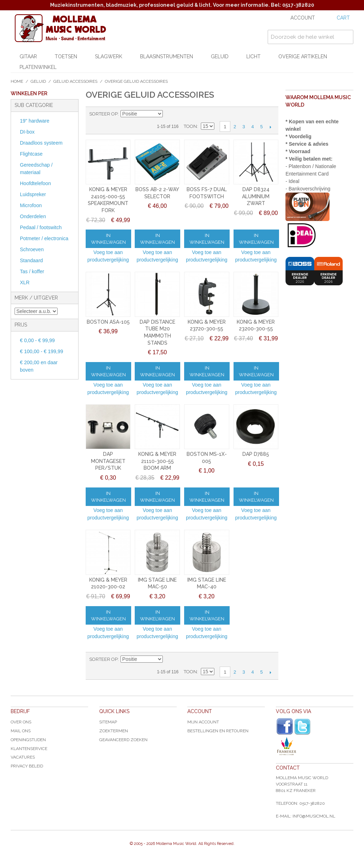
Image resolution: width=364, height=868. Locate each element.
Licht (253, 56)
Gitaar (28, 56)
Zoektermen (114, 731)
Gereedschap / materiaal (36, 169)
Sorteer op (103, 114)
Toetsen (66, 56)
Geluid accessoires (75, 81)
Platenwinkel (38, 67)
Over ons (21, 722)
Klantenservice (29, 749)
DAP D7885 (256, 454)
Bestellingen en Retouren (218, 731)
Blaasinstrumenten (167, 56)
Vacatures (23, 757)
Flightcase (31, 154)
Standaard (31, 260)
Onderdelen (33, 216)
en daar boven (39, 366)
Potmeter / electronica (44, 238)
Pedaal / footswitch (41, 227)
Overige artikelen (303, 56)
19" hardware (35, 121)
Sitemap (108, 722)
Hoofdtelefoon (35, 183)
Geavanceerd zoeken (123, 740)
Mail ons (21, 731)
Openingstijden (28, 740)
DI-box (27, 132)
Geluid (220, 56)
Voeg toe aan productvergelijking (108, 256)
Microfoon (31, 205)
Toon (190, 126)
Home (17, 81)
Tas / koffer (32, 271)
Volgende (270, 127)
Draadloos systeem (41, 143)
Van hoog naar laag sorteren (169, 114)
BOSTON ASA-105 (108, 322)
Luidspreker (33, 194)
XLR (25, 282)
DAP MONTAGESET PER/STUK (108, 461)
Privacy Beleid (27, 766)
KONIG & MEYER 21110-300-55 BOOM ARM (157, 461)
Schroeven (32, 249)
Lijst (194, 114)
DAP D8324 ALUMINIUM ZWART (256, 196)
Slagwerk (109, 56)
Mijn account (203, 722)
